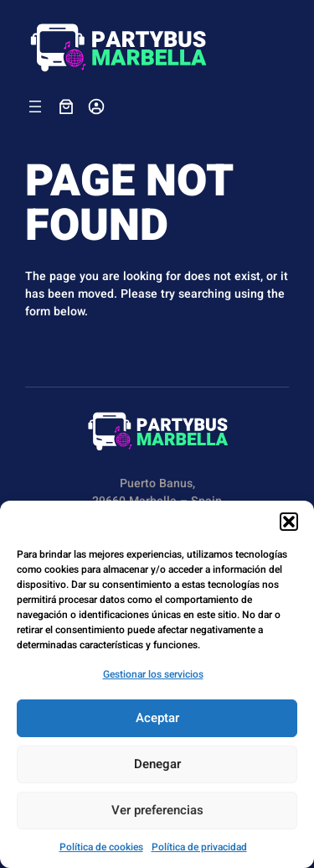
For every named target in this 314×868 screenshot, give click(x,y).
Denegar (157, 764)
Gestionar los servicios (153, 674)
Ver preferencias (157, 810)
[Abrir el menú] (35, 107)
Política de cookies (101, 847)
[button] (289, 522)
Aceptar (157, 718)
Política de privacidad (199, 847)
